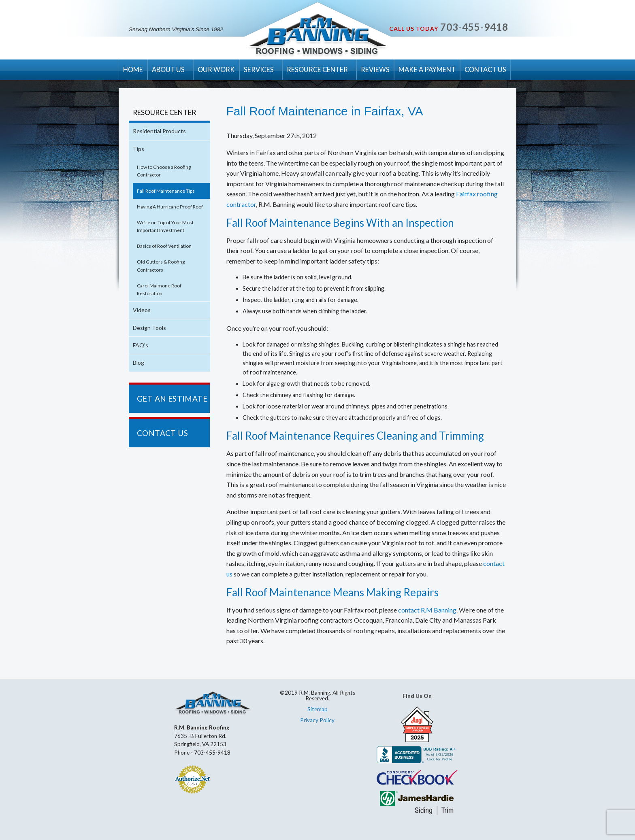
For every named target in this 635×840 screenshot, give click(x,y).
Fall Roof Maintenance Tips (166, 191)
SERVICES (259, 69)
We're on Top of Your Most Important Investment (165, 226)
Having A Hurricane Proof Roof (170, 207)
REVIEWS (375, 69)
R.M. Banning (318, 36)
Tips (139, 149)
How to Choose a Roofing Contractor (164, 171)
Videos (142, 310)
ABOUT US (168, 69)
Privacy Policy (317, 720)
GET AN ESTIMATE (172, 399)
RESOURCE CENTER (317, 69)
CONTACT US (485, 69)
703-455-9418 (474, 27)
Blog (139, 363)
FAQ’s (141, 345)
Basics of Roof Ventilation (164, 246)
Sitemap (317, 709)
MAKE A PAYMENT (427, 69)
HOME (133, 69)
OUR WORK (216, 69)
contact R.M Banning (427, 610)
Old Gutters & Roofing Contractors (161, 266)
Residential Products (159, 131)
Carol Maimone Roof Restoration (159, 289)
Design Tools (149, 328)
